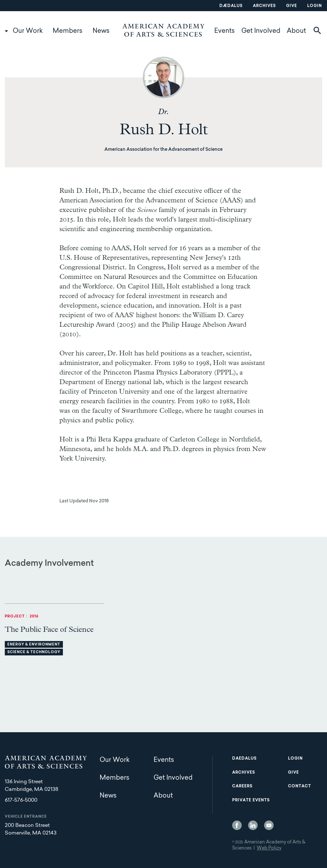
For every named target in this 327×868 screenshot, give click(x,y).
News (101, 31)
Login (315, 6)
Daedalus (244, 759)
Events (224, 31)
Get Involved (261, 31)
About (296, 31)
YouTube (269, 825)
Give (292, 6)
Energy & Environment (34, 645)
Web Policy (269, 849)
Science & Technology (34, 652)
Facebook (237, 825)
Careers (242, 786)
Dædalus (231, 6)
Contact (300, 786)
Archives (264, 6)
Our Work (28, 31)
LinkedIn (253, 825)
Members (68, 31)
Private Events (251, 800)
